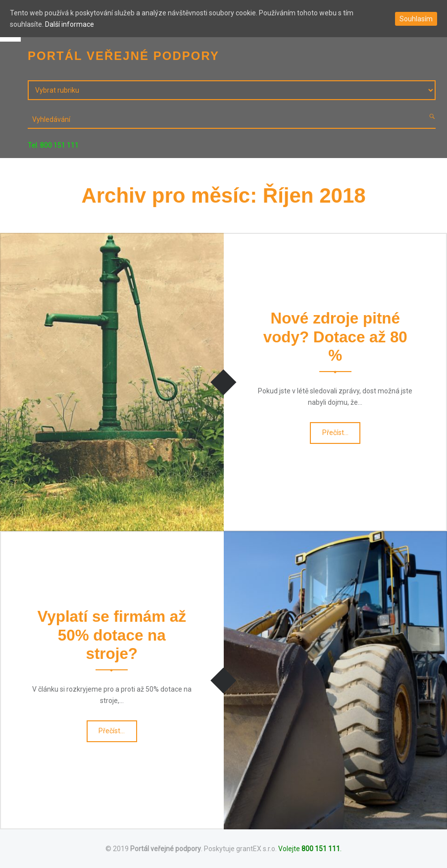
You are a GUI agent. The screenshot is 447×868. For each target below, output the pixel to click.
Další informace (70, 24)
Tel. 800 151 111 (53, 145)
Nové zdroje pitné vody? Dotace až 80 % (335, 337)
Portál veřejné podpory (166, 849)
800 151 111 (321, 849)
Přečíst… (336, 435)
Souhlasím (416, 19)
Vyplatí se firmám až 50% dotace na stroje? (112, 635)
